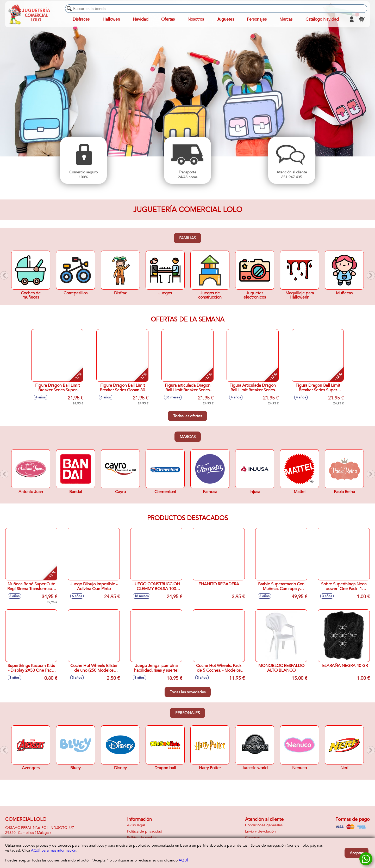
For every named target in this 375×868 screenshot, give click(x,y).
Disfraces (81, 19)
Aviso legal (136, 825)
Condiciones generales (264, 825)
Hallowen (111, 19)
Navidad (141, 19)
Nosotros (196, 19)
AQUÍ (183, 860)
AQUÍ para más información (54, 850)
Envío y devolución (260, 831)
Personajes (187, 713)
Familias (187, 238)
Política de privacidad (145, 831)
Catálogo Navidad (322, 19)
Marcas (188, 437)
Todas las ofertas (187, 416)
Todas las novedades (188, 692)
